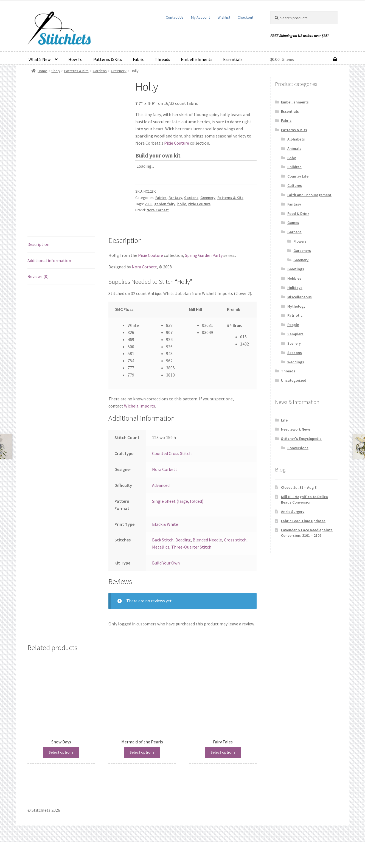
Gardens (100, 71)
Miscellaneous (300, 297)
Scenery (294, 343)
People (293, 325)
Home (42, 71)
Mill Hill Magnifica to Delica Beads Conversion (304, 499)
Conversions (298, 448)
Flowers (300, 241)
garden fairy (165, 204)
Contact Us (175, 17)
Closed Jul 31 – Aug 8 (299, 487)
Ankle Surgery (293, 512)
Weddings (296, 362)
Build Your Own (166, 589)
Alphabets (296, 139)
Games (293, 223)
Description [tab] (38, 270)
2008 (148, 204)
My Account (200, 17)
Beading (183, 566)
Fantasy (175, 198)
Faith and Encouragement (309, 195)
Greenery (119, 71)
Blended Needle (207, 566)
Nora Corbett (158, 210)
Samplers (295, 334)
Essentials (233, 59)
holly (182, 204)
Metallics (161, 573)
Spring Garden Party (204, 282)
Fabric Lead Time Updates (303, 521)
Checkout (245, 17)
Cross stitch (235, 566)
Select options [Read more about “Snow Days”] (61, 779)
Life (284, 420)
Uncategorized (294, 380)
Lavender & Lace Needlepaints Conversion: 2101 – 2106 (307, 533)
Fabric (138, 59)
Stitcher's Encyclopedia (301, 439)
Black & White (165, 550)
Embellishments (197, 59)
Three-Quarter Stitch (191, 573)
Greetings (296, 269)
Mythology (296, 306)
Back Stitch (163, 566)
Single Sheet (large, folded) (178, 527)
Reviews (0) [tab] (38, 303)
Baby (292, 158)
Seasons (295, 353)
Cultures (295, 186)
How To (75, 59)
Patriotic (295, 315)
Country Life (298, 176)
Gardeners (302, 251)
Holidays (295, 288)
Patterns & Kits (108, 59)
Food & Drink (298, 214)
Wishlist (224, 17)
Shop (56, 71)
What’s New (40, 59)
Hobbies (294, 278)
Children (294, 167)
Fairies (161, 198)
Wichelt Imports (140, 432)
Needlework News (296, 429)
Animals (294, 148)
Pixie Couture (177, 143)
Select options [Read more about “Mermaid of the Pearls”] (142, 779)
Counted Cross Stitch (172, 480)
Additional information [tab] (49, 286)
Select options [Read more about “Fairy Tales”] (223, 779)
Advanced (161, 512)
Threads (162, 59)
